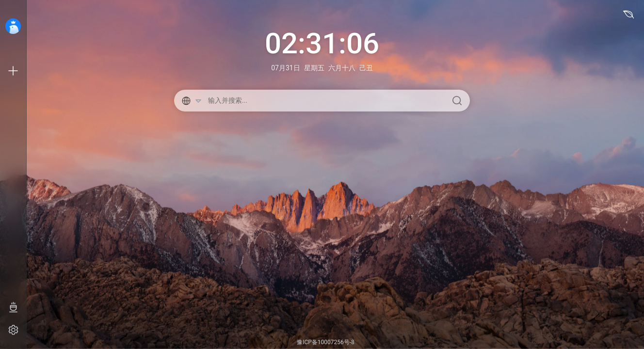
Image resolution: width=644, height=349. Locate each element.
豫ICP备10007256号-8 (326, 342)
